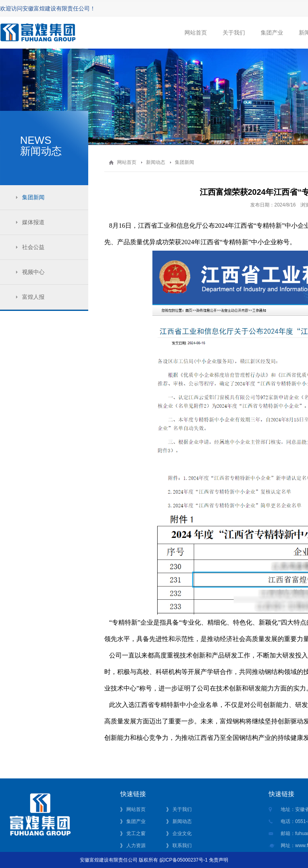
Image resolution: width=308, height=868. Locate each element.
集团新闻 (33, 197)
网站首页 (196, 39)
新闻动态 (156, 162)
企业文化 (182, 833)
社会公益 (33, 247)
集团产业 (272, 39)
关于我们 (234, 39)
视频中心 (33, 272)
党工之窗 (136, 833)
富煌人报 (33, 297)
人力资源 (136, 846)
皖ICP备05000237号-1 (184, 860)
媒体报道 (33, 222)
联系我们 (182, 846)
